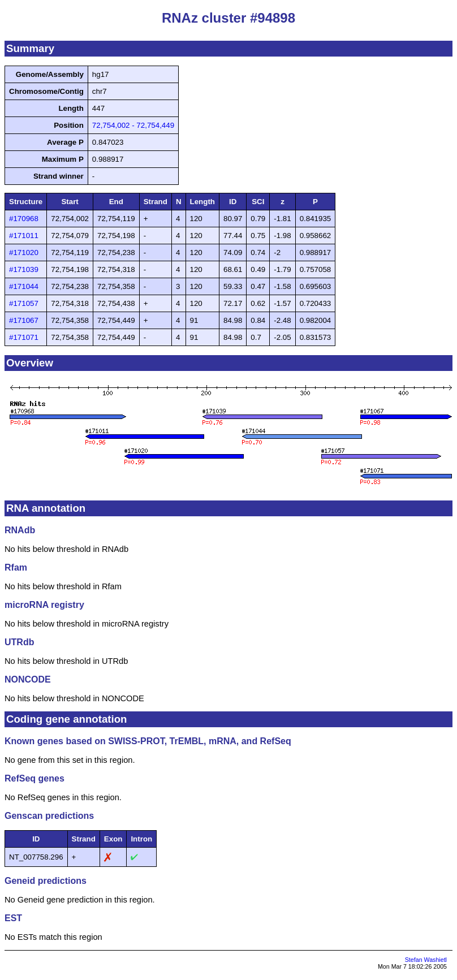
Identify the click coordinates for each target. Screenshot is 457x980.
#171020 (24, 252)
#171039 (24, 269)
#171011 (24, 236)
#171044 (24, 286)
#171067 (24, 320)
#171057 (24, 303)
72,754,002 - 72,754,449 (133, 125)
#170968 (24, 219)
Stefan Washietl (426, 960)
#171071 (24, 337)
